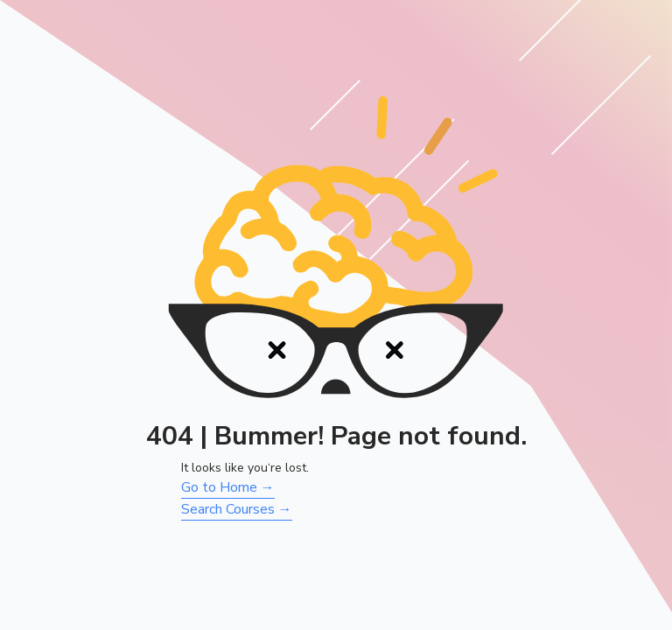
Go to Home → (228, 487)
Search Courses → (237, 509)
